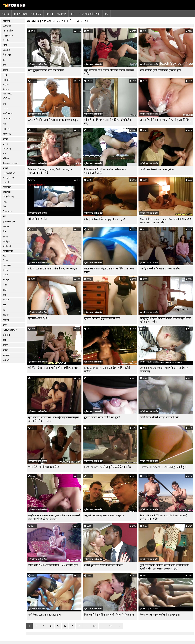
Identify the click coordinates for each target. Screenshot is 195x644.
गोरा (4, 65)
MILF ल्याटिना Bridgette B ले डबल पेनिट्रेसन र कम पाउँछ (109, 270)
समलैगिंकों (7, 187)
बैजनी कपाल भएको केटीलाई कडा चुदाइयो (160, 615)
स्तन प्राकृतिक (8, 31)
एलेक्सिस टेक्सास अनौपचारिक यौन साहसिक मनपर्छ (53, 368)
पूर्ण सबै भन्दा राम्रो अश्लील (89, 14)
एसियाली (6, 335)
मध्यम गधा (7, 119)
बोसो (5, 325)
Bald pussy (8, 241)
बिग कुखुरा (7, 55)
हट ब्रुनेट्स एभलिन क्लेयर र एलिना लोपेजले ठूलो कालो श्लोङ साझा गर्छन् (165, 320)
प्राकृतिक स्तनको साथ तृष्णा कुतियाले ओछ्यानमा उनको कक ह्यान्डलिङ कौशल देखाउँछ (54, 517)
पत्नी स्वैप (6, 360)
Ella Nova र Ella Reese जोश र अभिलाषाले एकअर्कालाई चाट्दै (105, 171)
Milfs (5, 75)
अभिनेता (6, 159)
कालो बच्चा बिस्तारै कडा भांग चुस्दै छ (157, 169)
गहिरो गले (7, 99)
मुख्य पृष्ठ (6, 14)
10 (94, 626)
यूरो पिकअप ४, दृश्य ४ (39, 318)
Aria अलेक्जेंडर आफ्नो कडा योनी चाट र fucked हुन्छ (53, 120)
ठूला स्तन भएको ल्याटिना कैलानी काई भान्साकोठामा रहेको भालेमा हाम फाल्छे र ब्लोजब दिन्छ (164, 567)
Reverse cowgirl (10, 163)
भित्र (4, 207)
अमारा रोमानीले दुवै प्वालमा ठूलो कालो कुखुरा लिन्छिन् (165, 120)
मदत (106, 14)
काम (4, 216)
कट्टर (4, 60)
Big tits (6, 40)
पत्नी (4, 295)
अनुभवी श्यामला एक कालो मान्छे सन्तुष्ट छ (104, 516)
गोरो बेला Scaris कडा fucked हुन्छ (45, 615)
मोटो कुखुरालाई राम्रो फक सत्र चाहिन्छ (46, 70)
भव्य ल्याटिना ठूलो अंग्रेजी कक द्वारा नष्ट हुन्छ (161, 70)
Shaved (6, 89)
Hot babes (7, 94)
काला (5, 290)
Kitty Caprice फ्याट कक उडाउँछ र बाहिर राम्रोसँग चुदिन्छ (108, 370)
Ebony (6, 260)
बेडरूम (5, 345)
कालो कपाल (8, 114)
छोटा (5, 305)
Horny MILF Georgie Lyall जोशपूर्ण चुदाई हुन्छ (163, 467)
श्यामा (5, 45)
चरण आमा (7, 265)
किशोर (5, 70)
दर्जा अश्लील (36, 14)
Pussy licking (8, 178)
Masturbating (9, 173)
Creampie (7, 211)
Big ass (6, 85)
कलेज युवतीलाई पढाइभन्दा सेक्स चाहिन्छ (104, 565)
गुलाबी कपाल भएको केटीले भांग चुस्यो (102, 417)
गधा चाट (6, 226)
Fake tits (7, 182)
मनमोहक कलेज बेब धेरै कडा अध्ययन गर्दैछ (160, 269)
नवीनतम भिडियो (20, 14)
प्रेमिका (5, 350)
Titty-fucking (9, 196)
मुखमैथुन (6, 21)
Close (5, 144)
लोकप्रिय (49, 14)
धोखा (5, 285)
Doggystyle (8, 35)
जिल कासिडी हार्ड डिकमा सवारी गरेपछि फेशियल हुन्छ (109, 615)
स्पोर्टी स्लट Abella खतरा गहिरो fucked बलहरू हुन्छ (53, 565)
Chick (5, 275)
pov (4, 256)
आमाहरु (6, 280)
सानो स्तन (6, 80)
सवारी (5, 153)
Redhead (7, 246)
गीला (5, 232)
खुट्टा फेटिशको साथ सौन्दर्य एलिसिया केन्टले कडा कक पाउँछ (109, 72)
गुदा (4, 104)
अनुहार (5, 139)
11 (102, 626)
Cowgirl (6, 50)
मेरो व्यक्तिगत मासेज (38, 219)
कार (4, 340)
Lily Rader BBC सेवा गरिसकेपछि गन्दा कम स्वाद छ (53, 269)
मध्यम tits (7, 134)
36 (111, 626)
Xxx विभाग (62, 14)
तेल (4, 310)
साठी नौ (6, 320)
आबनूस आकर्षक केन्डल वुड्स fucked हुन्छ (105, 219)
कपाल (5, 237)
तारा (72, 14)
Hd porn (6, 300)
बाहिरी (5, 168)
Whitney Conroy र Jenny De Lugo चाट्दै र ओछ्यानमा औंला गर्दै (50, 171)
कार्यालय (6, 355)
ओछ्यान (6, 315)
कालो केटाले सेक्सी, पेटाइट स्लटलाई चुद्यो (159, 417)
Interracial (7, 192)
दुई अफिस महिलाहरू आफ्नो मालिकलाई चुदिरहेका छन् (108, 122)
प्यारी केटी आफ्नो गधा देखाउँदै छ (44, 467)
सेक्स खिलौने (8, 251)
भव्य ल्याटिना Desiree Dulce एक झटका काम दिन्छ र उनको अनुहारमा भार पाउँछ (165, 221)
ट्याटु (5, 201)
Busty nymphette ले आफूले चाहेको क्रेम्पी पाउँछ (107, 467)
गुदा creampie (9, 221)
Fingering (7, 148)
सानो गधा (6, 129)
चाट (4, 124)
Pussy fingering (10, 330)
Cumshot (7, 26)
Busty (5, 270)
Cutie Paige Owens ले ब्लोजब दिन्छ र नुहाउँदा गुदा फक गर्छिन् (165, 370)
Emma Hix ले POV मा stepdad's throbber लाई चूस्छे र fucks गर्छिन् (163, 517)
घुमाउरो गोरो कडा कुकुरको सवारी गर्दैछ (102, 318)
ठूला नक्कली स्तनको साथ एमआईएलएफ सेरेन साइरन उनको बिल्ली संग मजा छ (53, 419)
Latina (5, 109)
